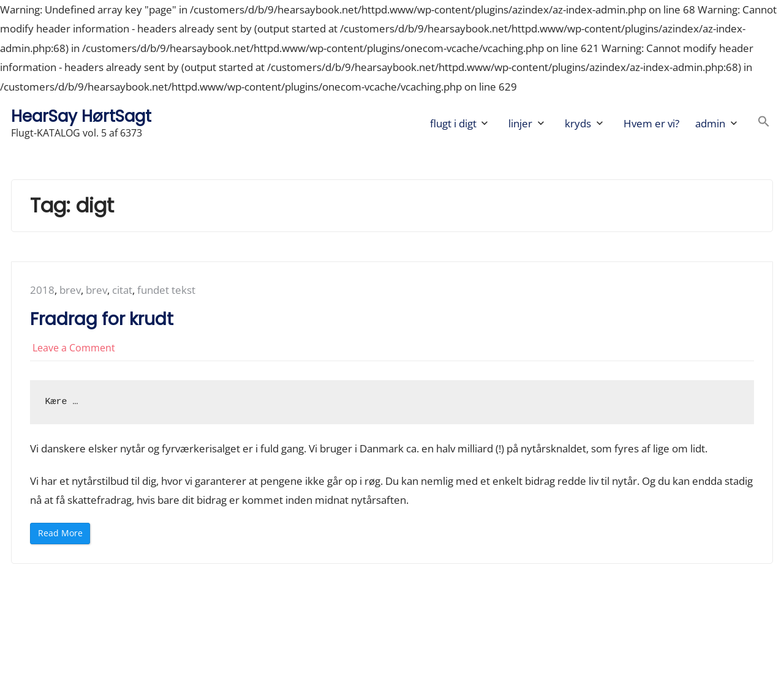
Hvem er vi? (651, 123)
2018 (42, 290)
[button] (764, 123)
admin (710, 123)
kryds (578, 123)
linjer (520, 123)
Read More (63, 535)
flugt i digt (453, 123)
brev (70, 290)
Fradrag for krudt (102, 319)
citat (122, 290)
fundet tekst (166, 290)
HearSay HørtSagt (81, 116)
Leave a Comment (74, 348)
